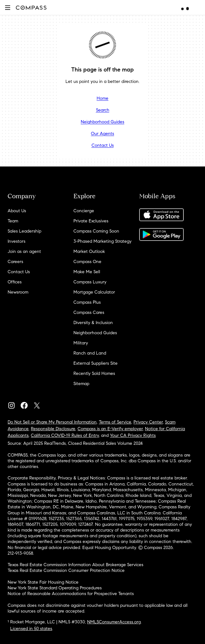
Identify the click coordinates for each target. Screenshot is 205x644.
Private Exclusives (91, 221)
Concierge (84, 211)
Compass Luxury (90, 282)
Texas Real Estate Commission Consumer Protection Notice (66, 570)
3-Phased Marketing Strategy (102, 241)
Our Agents (102, 134)
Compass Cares (89, 312)
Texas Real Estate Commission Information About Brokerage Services (75, 565)
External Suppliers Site (96, 363)
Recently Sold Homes (94, 373)
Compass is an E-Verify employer (110, 429)
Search (103, 110)
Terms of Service (115, 422)
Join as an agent (24, 251)
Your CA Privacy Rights (133, 435)
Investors (17, 241)
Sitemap (81, 384)
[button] (8, 7)
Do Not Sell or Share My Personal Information (52, 422)
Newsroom (18, 292)
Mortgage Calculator (94, 292)
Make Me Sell (87, 272)
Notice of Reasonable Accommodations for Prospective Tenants (71, 594)
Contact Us (103, 145)
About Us (17, 211)
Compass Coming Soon (96, 231)
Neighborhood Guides (102, 122)
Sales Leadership (24, 231)
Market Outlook (89, 251)
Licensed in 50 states (31, 629)
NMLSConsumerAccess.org (114, 622)
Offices (15, 282)
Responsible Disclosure (53, 429)
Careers (15, 262)
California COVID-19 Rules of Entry (65, 435)
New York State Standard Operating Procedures (55, 588)
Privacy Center (148, 422)
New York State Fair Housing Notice (43, 582)
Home (102, 98)
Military (81, 343)
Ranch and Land (90, 353)
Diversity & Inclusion (93, 323)
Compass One (87, 262)
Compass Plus (87, 302)
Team (13, 221)
